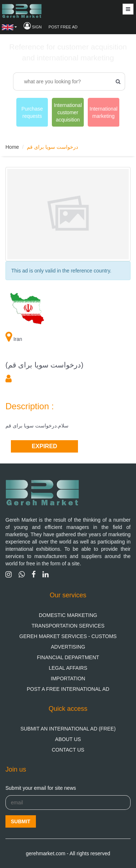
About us (68, 739)
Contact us (68, 750)
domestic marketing (68, 615)
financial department (68, 657)
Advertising (68, 647)
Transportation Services (68, 626)
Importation (68, 678)
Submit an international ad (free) (68, 729)
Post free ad (63, 27)
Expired (44, 446)
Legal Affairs (68, 668)
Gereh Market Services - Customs (68, 636)
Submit (21, 821)
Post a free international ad (68, 689)
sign (33, 27)
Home (12, 147)
